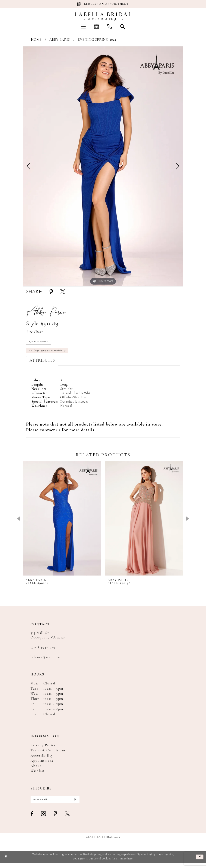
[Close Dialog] (6, 862)
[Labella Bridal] (103, 17)
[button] (83, 26)
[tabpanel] (103, 166)
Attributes (42, 364)
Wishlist (38, 775)
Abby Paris (60, 40)
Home (36, 40)
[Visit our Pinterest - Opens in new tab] (56, 819)
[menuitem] (83, 26)
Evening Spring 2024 (97, 40)
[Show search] (123, 26)
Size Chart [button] (36, 333)
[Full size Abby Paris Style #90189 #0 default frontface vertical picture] (103, 166)
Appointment (42, 764)
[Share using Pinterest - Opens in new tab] (51, 292)
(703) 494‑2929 (43, 651)
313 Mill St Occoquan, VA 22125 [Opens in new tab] (48, 639)
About (36, 770)
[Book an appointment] (103, 4)
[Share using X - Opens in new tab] (63, 292)
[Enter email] (55, 804)
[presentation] (62, 522)
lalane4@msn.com (46, 661)
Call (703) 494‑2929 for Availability (51, 354)
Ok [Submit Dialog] (199, 862)
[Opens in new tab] (50, 434)
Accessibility (42, 759)
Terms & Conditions (48, 754)
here (130, 864)
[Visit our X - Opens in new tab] (67, 819)
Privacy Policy (43, 749)
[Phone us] (110, 26)
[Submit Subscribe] (75, 804)
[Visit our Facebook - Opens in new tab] (32, 819)
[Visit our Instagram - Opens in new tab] (44, 819)
